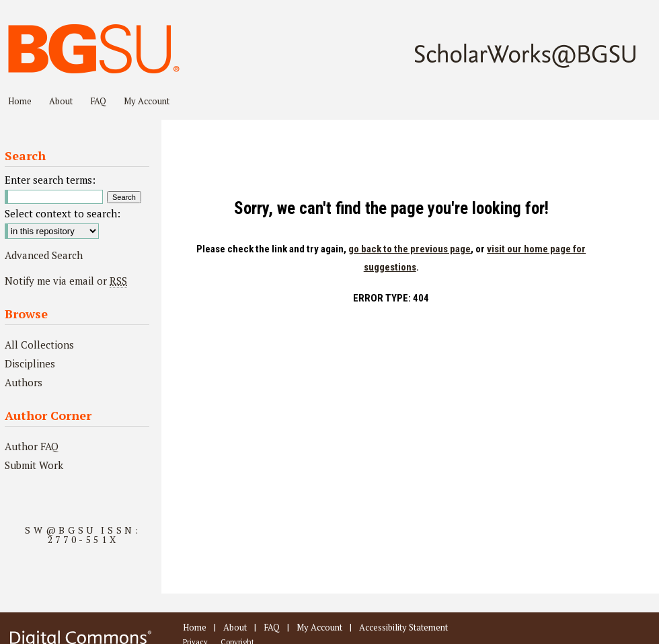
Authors (24, 382)
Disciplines (30, 363)
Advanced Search (44, 255)
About (235, 627)
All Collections (39, 345)
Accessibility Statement (403, 627)
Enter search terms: (50, 180)
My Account (319, 627)
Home (195, 627)
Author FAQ (32, 446)
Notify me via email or (66, 281)
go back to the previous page (410, 249)
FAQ (272, 627)
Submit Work (34, 465)
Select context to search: (63, 213)
